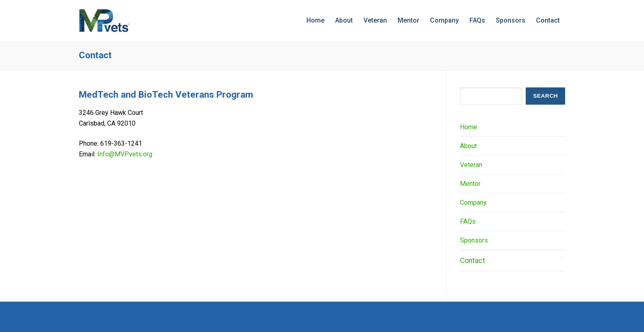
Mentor (470, 184)
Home (469, 127)
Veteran (471, 165)
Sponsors (474, 240)
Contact (473, 261)
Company (473, 203)
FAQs (468, 221)
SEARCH (545, 96)
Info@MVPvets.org (125, 154)
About (468, 146)
